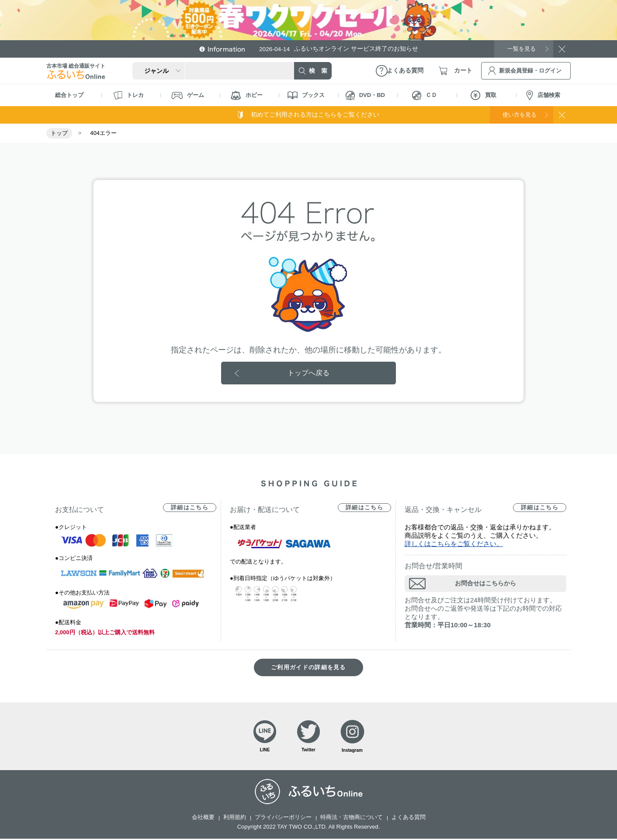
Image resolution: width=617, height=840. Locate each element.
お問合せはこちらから (485, 584)
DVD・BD (365, 95)
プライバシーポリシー (283, 818)
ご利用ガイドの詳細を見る (308, 668)
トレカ (128, 95)
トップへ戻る (308, 373)
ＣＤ (425, 95)
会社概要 (203, 818)
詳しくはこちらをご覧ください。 (454, 544)
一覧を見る (520, 48)
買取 (484, 95)
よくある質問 (409, 818)
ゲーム (188, 95)
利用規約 (235, 818)
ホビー (247, 95)
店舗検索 (543, 95)
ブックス (306, 95)
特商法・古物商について (352, 818)
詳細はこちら (190, 508)
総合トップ (69, 95)
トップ (59, 133)
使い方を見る (517, 114)
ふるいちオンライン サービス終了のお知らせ (341, 49)
